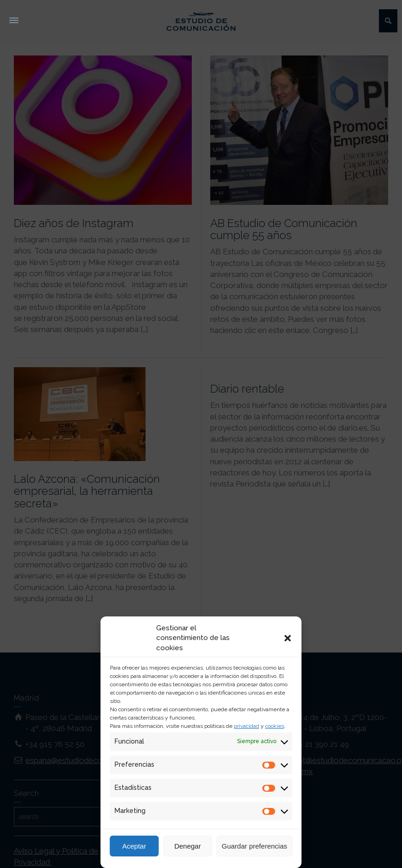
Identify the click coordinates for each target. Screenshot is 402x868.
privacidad (247, 726)
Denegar (188, 846)
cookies (275, 726)
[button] (288, 638)
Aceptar (134, 846)
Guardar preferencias (255, 846)
